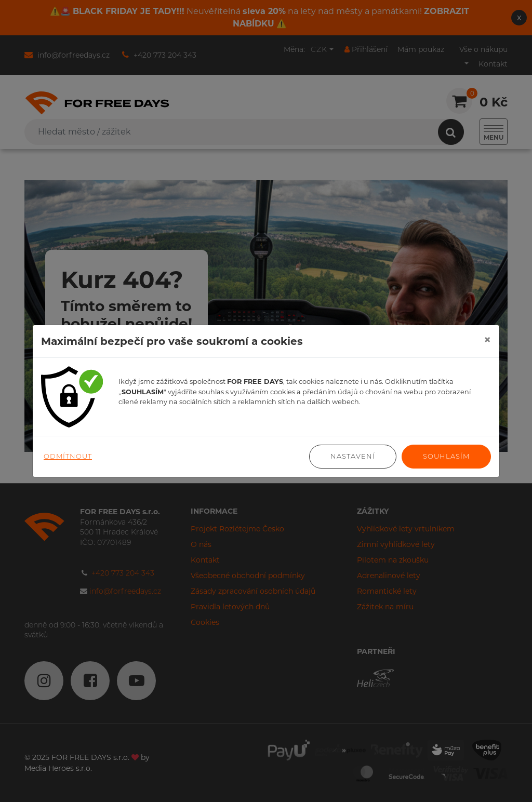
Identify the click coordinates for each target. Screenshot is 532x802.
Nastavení (353, 456)
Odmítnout (68, 456)
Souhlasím (446, 456)
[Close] (487, 340)
